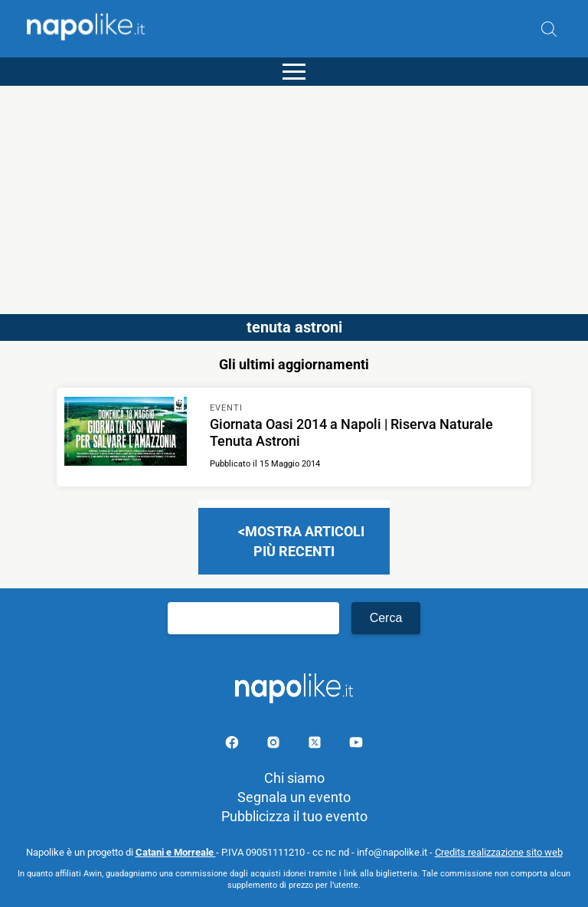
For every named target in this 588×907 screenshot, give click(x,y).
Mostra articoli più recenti (305, 541)
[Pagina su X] (316, 745)
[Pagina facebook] (234, 745)
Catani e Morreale (176, 852)
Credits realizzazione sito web (499, 852)
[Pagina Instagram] (275, 745)
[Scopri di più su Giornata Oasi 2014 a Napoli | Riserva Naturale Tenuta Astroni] (126, 434)
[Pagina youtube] (356, 745)
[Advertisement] (294, 193)
